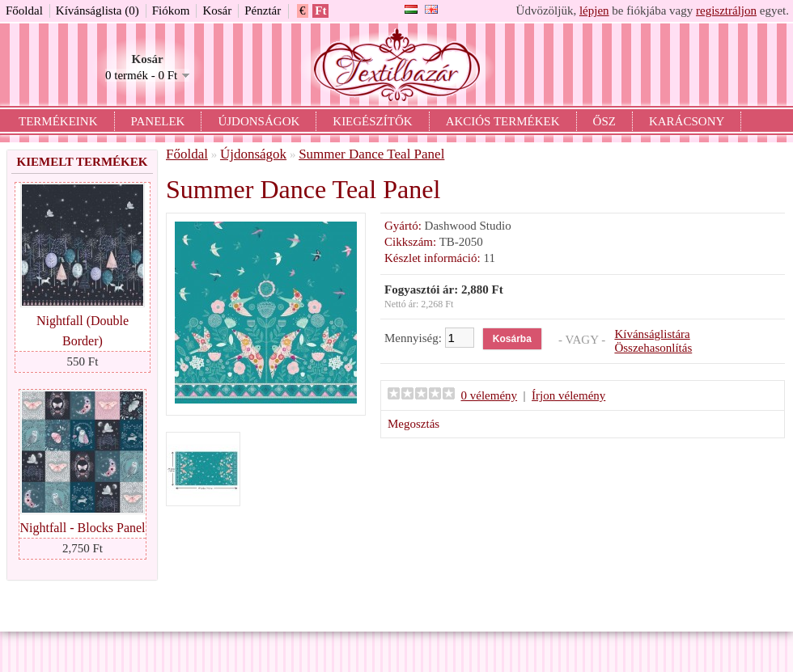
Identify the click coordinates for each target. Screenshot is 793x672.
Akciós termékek (503, 121)
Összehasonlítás (653, 348)
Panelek (158, 121)
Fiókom (171, 11)
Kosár (217, 11)
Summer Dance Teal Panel (371, 154)
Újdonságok (259, 121)
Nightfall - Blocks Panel (82, 528)
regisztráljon (726, 11)
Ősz (604, 121)
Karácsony (687, 121)
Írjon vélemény (568, 395)
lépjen (594, 11)
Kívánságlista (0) (98, 11)
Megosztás (413, 424)
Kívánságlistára (652, 334)
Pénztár (263, 11)
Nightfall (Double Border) (83, 331)
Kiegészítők (372, 121)
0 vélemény (490, 395)
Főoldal (24, 11)
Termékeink (58, 121)
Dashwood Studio (468, 226)
